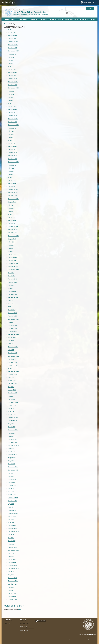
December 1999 (13, 498)
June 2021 (11, 208)
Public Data (43, 19)
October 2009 (12, 374)
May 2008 (11, 387)
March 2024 (12, 106)
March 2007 (12, 399)
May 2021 (11, 211)
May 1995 (11, 575)
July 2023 (11, 131)
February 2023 (13, 146)
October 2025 (12, 48)
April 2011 (11, 368)
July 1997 (11, 535)
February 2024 (13, 109)
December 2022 (13, 153)
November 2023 (13, 119)
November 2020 (13, 230)
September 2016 (13, 319)
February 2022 (13, 183)
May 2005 (11, 424)
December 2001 (13, 467)
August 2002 (12, 458)
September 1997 (13, 532)
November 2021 (13, 193)
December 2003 (13, 442)
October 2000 (12, 485)
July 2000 (11, 489)
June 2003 (11, 448)
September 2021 (13, 199)
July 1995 (11, 572)
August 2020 (12, 239)
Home (7, 19)
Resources (23, 19)
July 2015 (11, 341)
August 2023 (12, 128)
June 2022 (11, 171)
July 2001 (11, 473)
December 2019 (13, 264)
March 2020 (12, 254)
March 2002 (12, 464)
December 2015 (13, 328)
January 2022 (12, 186)
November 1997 (13, 529)
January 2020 (12, 261)
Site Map (8, 623)
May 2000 (11, 492)
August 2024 (12, 91)
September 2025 (13, 51)
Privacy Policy (24, 630)
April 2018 (11, 288)
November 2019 (13, 267)
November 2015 (13, 331)
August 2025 (12, 54)
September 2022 (13, 162)
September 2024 (13, 88)
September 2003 (13, 445)
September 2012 (13, 356)
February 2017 (13, 313)
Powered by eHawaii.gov (87, 635)
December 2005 (13, 418)
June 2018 (11, 285)
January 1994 (12, 596)
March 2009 (12, 381)
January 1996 (12, 562)
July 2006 (11, 408)
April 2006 (11, 411)
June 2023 (11, 134)
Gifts (20, 610)
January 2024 (12, 113)
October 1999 (12, 501)
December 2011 (13, 362)
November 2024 (13, 82)
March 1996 (12, 559)
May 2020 (11, 248)
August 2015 (12, 337)
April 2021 (11, 214)
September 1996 (13, 550)
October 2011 (12, 365)
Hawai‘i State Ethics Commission (30, 12)
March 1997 (12, 541)
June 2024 (11, 97)
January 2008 (12, 390)
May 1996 (11, 556)
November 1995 (13, 565)
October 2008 (12, 384)
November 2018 (13, 282)
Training (83, 19)
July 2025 (11, 57)
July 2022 (11, 168)
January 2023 (12, 150)
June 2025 (11, 60)
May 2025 (11, 63)
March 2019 (12, 276)
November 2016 (13, 316)
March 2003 (12, 452)
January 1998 (12, 525)
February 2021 (13, 220)
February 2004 (13, 439)
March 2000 (12, 495)
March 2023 (12, 143)
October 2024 (12, 85)
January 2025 (12, 76)
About (14, 19)
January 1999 (12, 510)
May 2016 (11, 322)
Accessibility (24, 627)
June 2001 (11, 476)
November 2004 (13, 430)
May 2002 (11, 461)
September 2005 (13, 421)
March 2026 (12, 32)
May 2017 (11, 304)
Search (90, 9)
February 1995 (13, 578)
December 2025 (13, 42)
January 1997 (12, 544)
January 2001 (12, 482)
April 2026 (11, 29)
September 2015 (13, 334)
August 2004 (12, 433)
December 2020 (13, 227)
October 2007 (12, 393)
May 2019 (11, 273)
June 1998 (11, 519)
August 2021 (12, 202)
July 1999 (11, 504)
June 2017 (11, 301)
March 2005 (12, 427)
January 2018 (12, 291)
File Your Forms (56, 19)
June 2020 (11, 245)
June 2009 (11, 378)
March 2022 (12, 180)
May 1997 (11, 538)
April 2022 (11, 177)
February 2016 (13, 325)
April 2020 (11, 251)
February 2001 (13, 479)
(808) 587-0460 (41, 621)
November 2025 (13, 45)
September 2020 (13, 236)
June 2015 (11, 344)
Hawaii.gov (8, 3)
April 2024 (11, 103)
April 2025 (11, 66)
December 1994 (13, 581)
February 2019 (13, 279)
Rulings (92, 19)
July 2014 (11, 350)
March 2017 (12, 310)
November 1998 (13, 513)
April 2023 (11, 140)
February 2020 (13, 257)
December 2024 (13, 79)
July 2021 (11, 205)
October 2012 (12, 353)
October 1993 (12, 599)
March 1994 (12, 593)
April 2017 (11, 307)
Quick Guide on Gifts (15, 606)
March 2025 (12, 69)
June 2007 (11, 396)
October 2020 (12, 233)
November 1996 (13, 547)
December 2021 (13, 190)
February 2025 (13, 73)
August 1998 (12, 516)
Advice (33, 19)
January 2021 (12, 223)
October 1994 (12, 584)
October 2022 (12, 159)
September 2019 (13, 270)
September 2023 (13, 125)
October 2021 (12, 196)
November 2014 (13, 347)
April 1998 (11, 522)
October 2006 (12, 405)
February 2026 (13, 36)
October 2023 (12, 122)
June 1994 (11, 590)
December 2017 (13, 294)
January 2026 (12, 39)
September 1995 (13, 569)
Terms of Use (24, 623)
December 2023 (13, 116)
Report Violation (71, 19)
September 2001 (13, 470)
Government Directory (90, 2)
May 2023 (11, 137)
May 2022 (11, 174)
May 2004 (11, 436)
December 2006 (13, 402)
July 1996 (11, 553)
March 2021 (12, 217)
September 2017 (13, 297)
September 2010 (13, 371)
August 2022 (12, 165)
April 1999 (11, 507)
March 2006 (12, 415)
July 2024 (11, 94)
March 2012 (12, 359)
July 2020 (11, 242)
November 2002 (13, 455)
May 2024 (11, 100)
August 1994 (12, 587)
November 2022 (13, 156)
